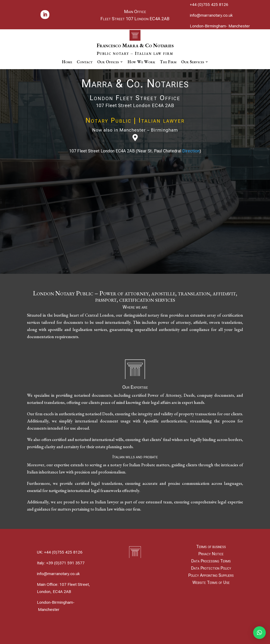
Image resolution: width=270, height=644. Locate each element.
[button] (259, 633)
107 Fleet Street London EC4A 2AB (135, 106)
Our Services (193, 62)
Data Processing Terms (211, 561)
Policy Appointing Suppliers (211, 575)
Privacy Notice (211, 554)
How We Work (141, 62)
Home (67, 62)
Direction (191, 151)
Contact (85, 62)
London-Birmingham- (209, 26)
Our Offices (108, 62)
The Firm (168, 62)
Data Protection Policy (211, 568)
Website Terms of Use (211, 582)
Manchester (239, 26)
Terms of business (211, 547)
